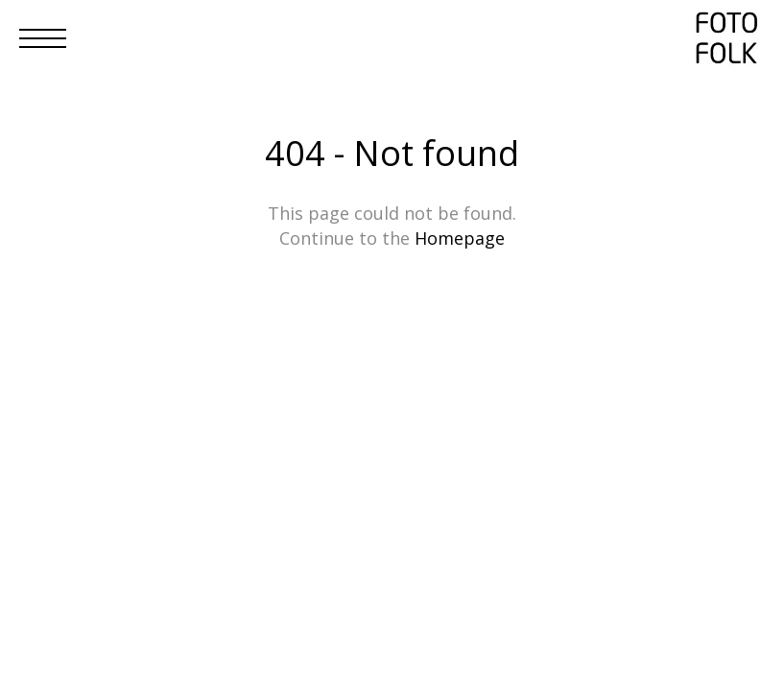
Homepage (460, 238)
